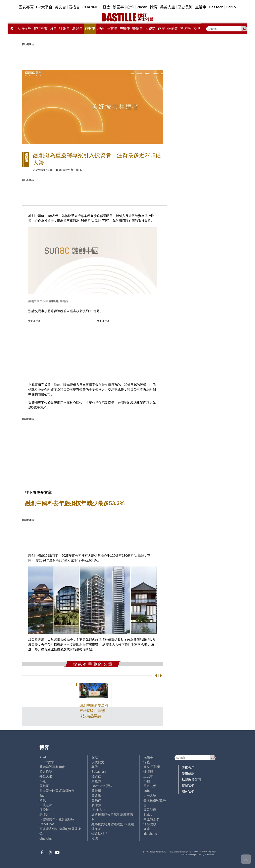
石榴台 (74, 7)
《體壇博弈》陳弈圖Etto (57, 819)
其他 (196, 28)
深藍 (147, 762)
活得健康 (150, 824)
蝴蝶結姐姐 (99, 834)
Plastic (142, 7)
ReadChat (47, 824)
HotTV (231, 7)
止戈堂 (148, 776)
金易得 (96, 800)
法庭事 (77, 28)
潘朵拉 (44, 810)
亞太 (107, 7)
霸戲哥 (44, 786)
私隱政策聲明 (191, 780)
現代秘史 (98, 762)
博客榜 (185, 28)
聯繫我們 (188, 786)
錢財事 (90, 28)
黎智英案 (41, 28)
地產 (101, 28)
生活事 (201, 7)
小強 (147, 781)
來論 (147, 829)
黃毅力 (96, 781)
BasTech (216, 7)
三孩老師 (46, 805)
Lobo (147, 791)
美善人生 (168, 7)
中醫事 (125, 28)
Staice (148, 815)
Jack (43, 796)
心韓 (130, 7)
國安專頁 (26, 7)
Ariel (43, 757)
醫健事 (138, 28)
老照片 (44, 815)
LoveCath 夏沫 (102, 786)
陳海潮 (96, 829)
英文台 (60, 7)
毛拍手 (148, 757)
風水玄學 (150, 786)
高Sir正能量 (152, 767)
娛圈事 (118, 7)
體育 (154, 7)
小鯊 (43, 781)
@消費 (173, 28)
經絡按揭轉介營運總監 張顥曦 (113, 824)
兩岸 (162, 28)
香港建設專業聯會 (52, 767)
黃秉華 (96, 791)
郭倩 (95, 767)
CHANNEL (91, 7)
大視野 (150, 28)
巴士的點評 (47, 762)
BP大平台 (44, 7)
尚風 (43, 800)
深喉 (95, 757)
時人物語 (46, 772)
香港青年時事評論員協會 (57, 791)
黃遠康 (96, 796)
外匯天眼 (46, 776)
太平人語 (150, 796)
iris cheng (150, 834)
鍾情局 (148, 772)
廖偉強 (96, 805)
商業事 (112, 28)
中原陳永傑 (151, 819)
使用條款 (188, 774)
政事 (53, 28)
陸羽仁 (96, 776)
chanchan (46, 838)
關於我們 (188, 792)
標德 (95, 838)
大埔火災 (24, 28)
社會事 (64, 28)
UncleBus (98, 810)
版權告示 (188, 768)
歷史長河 (185, 7)
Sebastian (99, 772)
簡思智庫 (150, 810)
